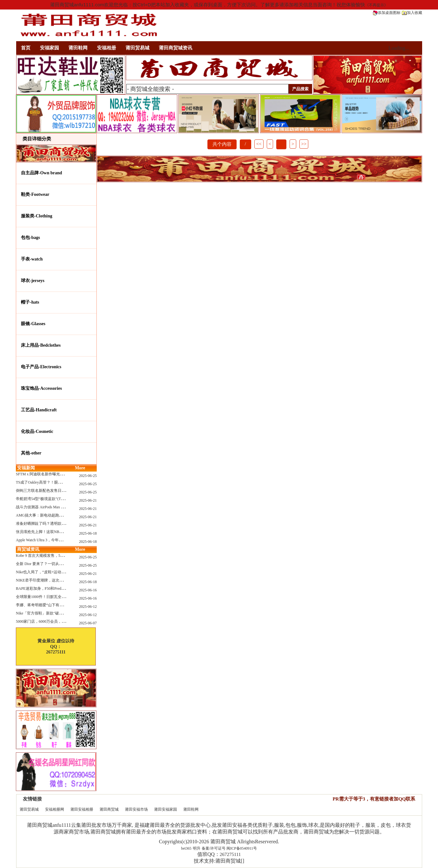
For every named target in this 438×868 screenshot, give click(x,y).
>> (304, 144)
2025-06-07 (88, 623)
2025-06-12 (88, 607)
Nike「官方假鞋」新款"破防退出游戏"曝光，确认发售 (61, 613)
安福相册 (107, 48)
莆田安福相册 (82, 809)
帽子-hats (30, 302)
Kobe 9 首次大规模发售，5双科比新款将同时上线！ (59, 556)
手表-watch (32, 259)
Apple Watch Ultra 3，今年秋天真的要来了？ (52, 540)
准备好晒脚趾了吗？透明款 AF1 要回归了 (51, 524)
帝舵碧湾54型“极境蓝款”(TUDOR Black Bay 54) (55, 499)
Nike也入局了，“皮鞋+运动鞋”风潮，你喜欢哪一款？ (60, 572)
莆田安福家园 (166, 809)
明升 (197, 848)
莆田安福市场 (136, 809)
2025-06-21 (88, 500)
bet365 (186, 848)
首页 (26, 48)
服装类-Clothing (37, 216)
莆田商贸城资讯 (176, 48)
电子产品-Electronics (41, 367)
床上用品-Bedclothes (41, 345)
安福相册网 (55, 809)
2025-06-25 (88, 476)
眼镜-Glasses (33, 324)
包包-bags (30, 238)
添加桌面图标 (387, 13)
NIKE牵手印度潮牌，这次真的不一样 (47, 580)
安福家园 (49, 48)
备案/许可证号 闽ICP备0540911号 (229, 848)
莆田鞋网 (78, 48)
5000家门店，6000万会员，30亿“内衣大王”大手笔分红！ (63, 621)
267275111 (230, 854)
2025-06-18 (88, 533)
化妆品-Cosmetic (37, 431)
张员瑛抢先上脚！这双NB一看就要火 (47, 532)
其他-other (31, 453)
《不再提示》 (376, 5)
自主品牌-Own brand (42, 173)
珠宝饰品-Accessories (41, 388)
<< (259, 144)
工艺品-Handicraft (39, 410)
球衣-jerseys (33, 281)
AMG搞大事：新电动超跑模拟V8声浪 (47, 515)
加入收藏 (412, 13)
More (80, 468)
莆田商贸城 (109, 809)
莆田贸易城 (137, 48)
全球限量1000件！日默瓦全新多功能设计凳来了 (56, 597)
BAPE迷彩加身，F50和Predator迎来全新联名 (53, 588)
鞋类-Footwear (35, 194)
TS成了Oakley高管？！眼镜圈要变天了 (48, 482)
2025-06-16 (88, 590)
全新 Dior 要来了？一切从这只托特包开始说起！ (56, 564)
